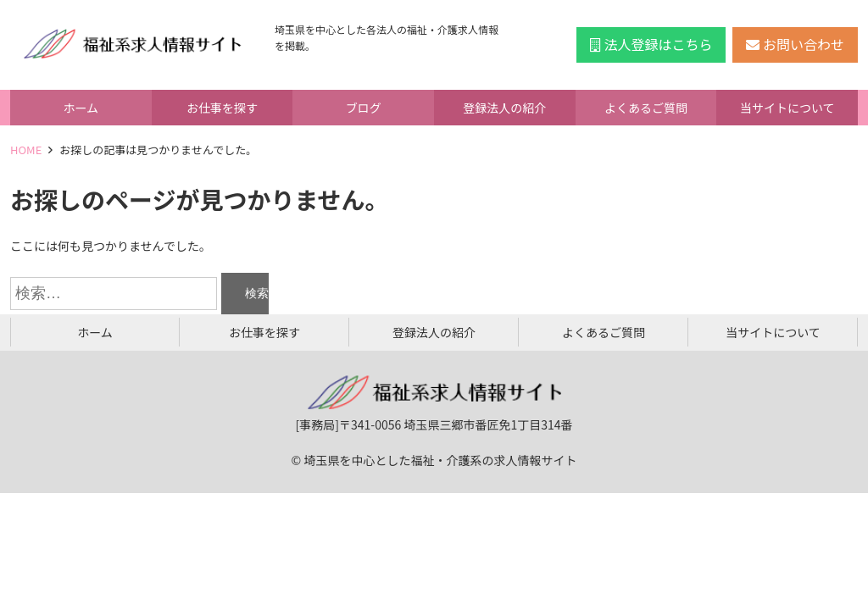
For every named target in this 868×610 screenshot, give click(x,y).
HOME (26, 150)
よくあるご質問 (646, 108)
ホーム (81, 108)
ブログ (364, 108)
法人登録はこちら (651, 44)
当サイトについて (787, 108)
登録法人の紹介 (504, 108)
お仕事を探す (222, 108)
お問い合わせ (795, 44)
